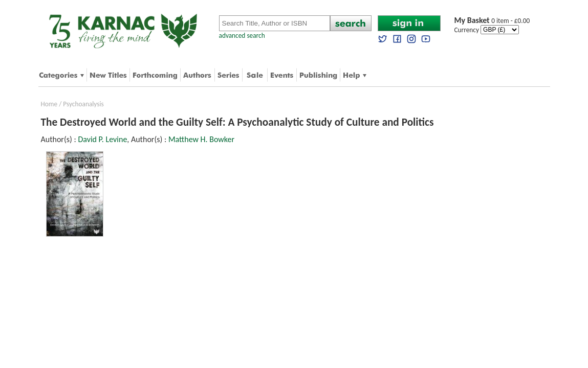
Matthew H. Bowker (201, 139)
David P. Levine (102, 139)
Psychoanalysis (83, 104)
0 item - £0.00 (492, 21)
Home (49, 104)
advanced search (242, 36)
